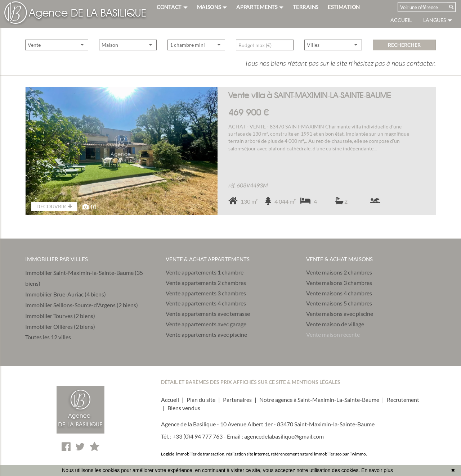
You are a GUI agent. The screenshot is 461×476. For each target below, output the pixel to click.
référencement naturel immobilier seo (307, 454)
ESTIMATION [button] (344, 7)
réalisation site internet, (249, 454)
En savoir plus (377, 470)
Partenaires (237, 400)
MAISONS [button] (212, 7)
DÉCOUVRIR (54, 206)
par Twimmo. (355, 454)
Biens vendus (184, 408)
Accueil (401, 20)
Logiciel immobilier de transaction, (194, 454)
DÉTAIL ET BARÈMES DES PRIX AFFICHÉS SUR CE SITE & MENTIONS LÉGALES (251, 382)
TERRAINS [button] (306, 7)
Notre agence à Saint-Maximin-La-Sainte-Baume (319, 400)
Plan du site (201, 400)
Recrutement (403, 400)
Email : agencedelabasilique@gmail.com (275, 436)
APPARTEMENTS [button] (260, 7)
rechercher (404, 56)
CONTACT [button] (172, 7)
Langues (438, 20)
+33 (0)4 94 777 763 (198, 436)
